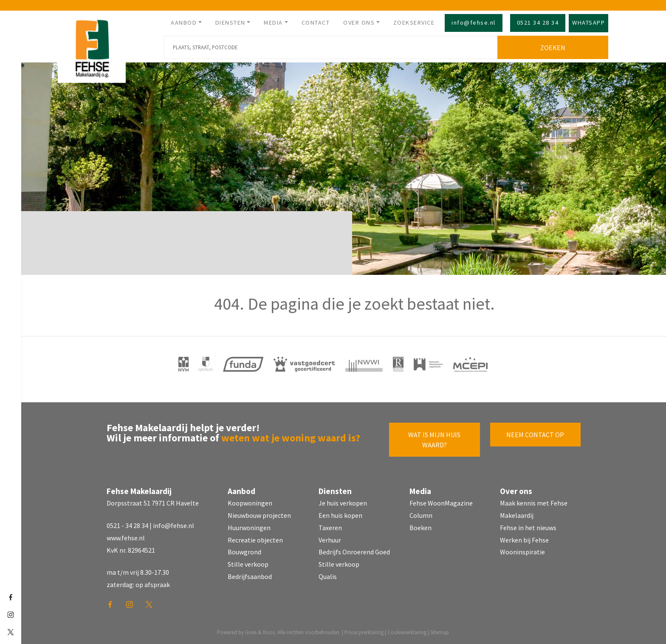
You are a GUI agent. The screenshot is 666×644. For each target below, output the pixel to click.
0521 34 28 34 (538, 23)
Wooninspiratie (522, 552)
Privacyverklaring (364, 632)
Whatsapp (588, 23)
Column (421, 515)
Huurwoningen (249, 528)
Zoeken (553, 48)
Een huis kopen (340, 515)
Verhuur (330, 540)
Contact (316, 23)
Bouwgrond (244, 552)
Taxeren (330, 528)
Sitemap (440, 632)
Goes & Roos (260, 632)
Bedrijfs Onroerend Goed (354, 552)
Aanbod (184, 23)
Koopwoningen (250, 503)
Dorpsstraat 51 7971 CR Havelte (153, 503)
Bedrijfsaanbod (250, 576)
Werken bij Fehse (524, 540)
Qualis (328, 576)
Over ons (359, 23)
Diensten (230, 23)
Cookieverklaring (407, 632)
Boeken (420, 528)
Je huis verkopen (343, 503)
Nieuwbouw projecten (259, 515)
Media (273, 23)
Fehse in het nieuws (528, 528)
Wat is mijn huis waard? (434, 440)
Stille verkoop (248, 564)
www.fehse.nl (126, 538)
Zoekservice (414, 23)
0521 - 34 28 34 (127, 525)
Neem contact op (535, 435)
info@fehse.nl (474, 23)
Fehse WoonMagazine (441, 503)
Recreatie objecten (255, 540)
